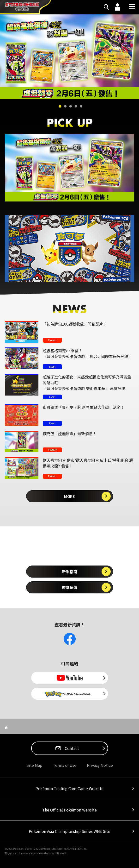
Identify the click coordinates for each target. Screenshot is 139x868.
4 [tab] (76, 107)
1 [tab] (60, 107)
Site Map (34, 765)
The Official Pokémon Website (69, 810)
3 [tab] (71, 107)
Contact (71, 748)
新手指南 (70, 572)
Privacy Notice (100, 765)
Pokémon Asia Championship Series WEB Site (69, 831)
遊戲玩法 (70, 587)
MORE (69, 496)
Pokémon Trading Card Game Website (69, 788)
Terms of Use (65, 765)
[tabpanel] (69, 57)
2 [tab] (65, 107)
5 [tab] (81, 107)
